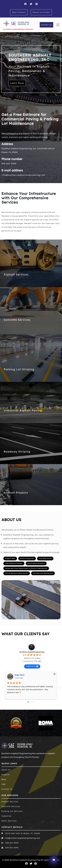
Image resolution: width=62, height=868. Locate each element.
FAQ (3, 784)
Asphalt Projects (16, 493)
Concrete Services (17, 320)
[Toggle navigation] (58, 25)
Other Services (9, 821)
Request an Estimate (41, 12)
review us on (32, 666)
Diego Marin (19, 675)
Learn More (17, 83)
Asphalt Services (16, 274)
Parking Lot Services (12, 811)
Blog (4, 779)
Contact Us (46, 25)
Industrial (7, 816)
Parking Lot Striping (19, 369)
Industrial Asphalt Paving (23, 410)
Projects (6, 775)
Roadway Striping (17, 452)
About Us (6, 770)
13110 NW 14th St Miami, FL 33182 (21, 833)
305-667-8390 (9, 164)
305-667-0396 (10, 848)
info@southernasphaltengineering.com (23, 175)
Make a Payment (19, 12)
